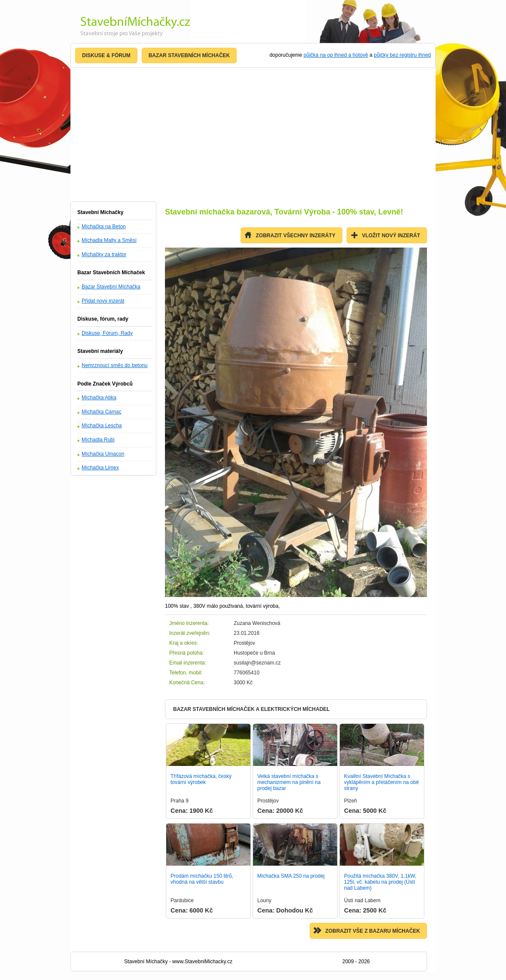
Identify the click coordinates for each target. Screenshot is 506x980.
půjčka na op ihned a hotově (336, 55)
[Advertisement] (253, 135)
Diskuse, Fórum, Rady (107, 333)
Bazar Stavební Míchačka (111, 287)
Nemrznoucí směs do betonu (114, 365)
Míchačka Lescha (102, 426)
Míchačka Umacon (103, 454)
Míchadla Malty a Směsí (109, 240)
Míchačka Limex (100, 468)
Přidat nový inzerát (103, 301)
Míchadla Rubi (98, 440)
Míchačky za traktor (104, 254)
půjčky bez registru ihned (402, 55)
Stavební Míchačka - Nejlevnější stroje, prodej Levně (131, 24)
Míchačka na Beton (104, 227)
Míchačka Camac (102, 412)
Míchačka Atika (99, 398)
